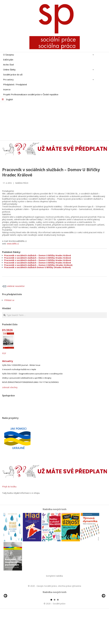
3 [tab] (58, 632)
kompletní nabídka (54, 576)
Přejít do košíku (9, 487)
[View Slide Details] (13, 613)
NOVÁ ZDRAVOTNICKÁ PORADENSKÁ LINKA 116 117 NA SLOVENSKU (30, 382)
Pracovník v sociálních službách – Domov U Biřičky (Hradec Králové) (38, 265)
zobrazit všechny (10, 387)
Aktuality (8, 361)
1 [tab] (51, 632)
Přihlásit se (9, 300)
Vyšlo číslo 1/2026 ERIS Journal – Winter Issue (21, 365)
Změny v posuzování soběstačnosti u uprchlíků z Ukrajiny (27, 378)
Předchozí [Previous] (6, 612)
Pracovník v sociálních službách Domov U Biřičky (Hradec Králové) (38, 267)
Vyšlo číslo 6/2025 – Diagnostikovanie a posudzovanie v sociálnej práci (32, 374)
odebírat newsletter (13, 286)
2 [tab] (55, 632)
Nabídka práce (22, 183)
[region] (54, 613)
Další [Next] (103, 612)
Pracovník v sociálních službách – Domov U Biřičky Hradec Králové (38, 255)
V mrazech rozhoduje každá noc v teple (19, 369)
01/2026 (7, 330)
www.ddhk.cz (13, 244)
